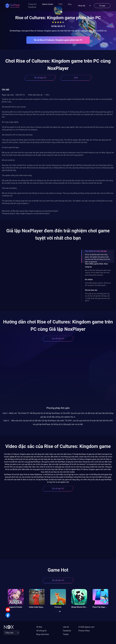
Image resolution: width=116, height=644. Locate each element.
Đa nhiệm (89, 280)
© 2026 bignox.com (86, 627)
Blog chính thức (43, 634)
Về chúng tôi (41, 631)
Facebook (32, 7)
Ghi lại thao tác (91, 290)
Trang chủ (32, 4)
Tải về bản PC (40, 78)
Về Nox (39, 627)
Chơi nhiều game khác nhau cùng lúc (96, 265)
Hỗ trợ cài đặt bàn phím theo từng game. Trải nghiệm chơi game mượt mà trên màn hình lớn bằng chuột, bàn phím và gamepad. (98, 258)
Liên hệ (66, 627)
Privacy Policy (84, 631)
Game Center (48, 4)
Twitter (66, 634)
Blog (70, 4)
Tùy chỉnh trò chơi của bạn (96, 251)
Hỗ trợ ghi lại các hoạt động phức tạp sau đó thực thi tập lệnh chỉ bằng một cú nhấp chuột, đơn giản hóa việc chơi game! (98, 297)
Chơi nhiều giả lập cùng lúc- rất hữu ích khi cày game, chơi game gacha (98, 284)
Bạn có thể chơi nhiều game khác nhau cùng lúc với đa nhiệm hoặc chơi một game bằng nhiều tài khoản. (98, 273)
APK (76, 78)
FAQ (60, 4)
